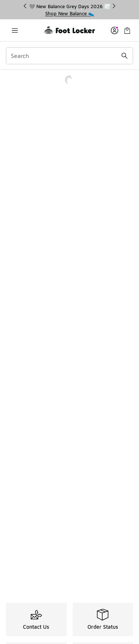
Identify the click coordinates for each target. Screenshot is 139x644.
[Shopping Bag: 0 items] (127, 30)
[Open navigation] (15, 30)
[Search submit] (125, 56)
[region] (70, 10)
